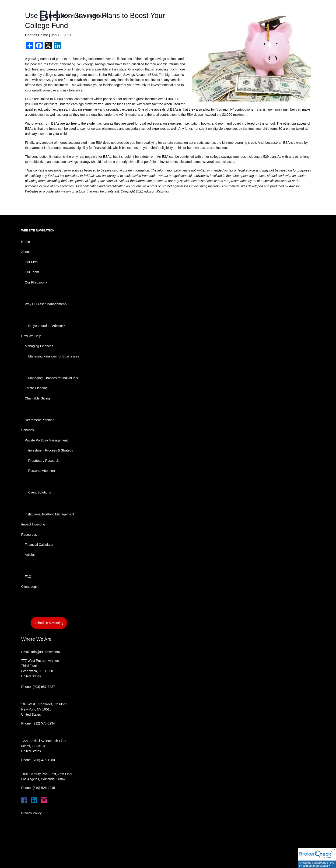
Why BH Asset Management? (46, 304)
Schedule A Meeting (49, 623)
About (26, 252)
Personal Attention (42, 471)
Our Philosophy (36, 282)
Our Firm (31, 262)
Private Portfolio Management (46, 440)
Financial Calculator (39, 545)
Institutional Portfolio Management (49, 514)
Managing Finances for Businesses (54, 356)
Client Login (30, 587)
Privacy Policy (31, 813)
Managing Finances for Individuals (53, 378)
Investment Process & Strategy (51, 450)
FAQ (28, 577)
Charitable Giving (37, 398)
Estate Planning (36, 388)
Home (26, 242)
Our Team (32, 272)
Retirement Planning (40, 420)
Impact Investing (33, 524)
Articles (30, 555)
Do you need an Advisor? (46, 326)
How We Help (31, 336)
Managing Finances (39, 346)
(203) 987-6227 (44, 687)
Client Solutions (40, 492)
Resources (29, 535)
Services (28, 430)
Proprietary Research (44, 461)
